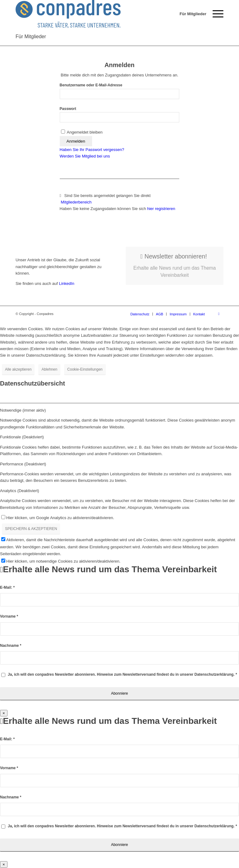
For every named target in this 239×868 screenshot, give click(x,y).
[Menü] (215, 14)
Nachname (11, 646)
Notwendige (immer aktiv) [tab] (23, 410)
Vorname (9, 616)
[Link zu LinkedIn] (219, 314)
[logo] (68, 14)
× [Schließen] (4, 713)
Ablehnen (49, 369)
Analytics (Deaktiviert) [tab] (20, 491)
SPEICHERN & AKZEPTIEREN (31, 529)
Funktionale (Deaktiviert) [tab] (22, 437)
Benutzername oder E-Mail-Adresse (91, 85)
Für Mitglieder (31, 37)
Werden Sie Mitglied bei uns (85, 156)
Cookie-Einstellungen (85, 369)
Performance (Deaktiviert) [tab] (23, 464)
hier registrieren (161, 209)
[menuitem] (190, 14)
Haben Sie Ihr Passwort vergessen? (92, 150)
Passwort (68, 109)
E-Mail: (7, 587)
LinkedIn (66, 283)
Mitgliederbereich (77, 202)
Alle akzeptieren (18, 369)
